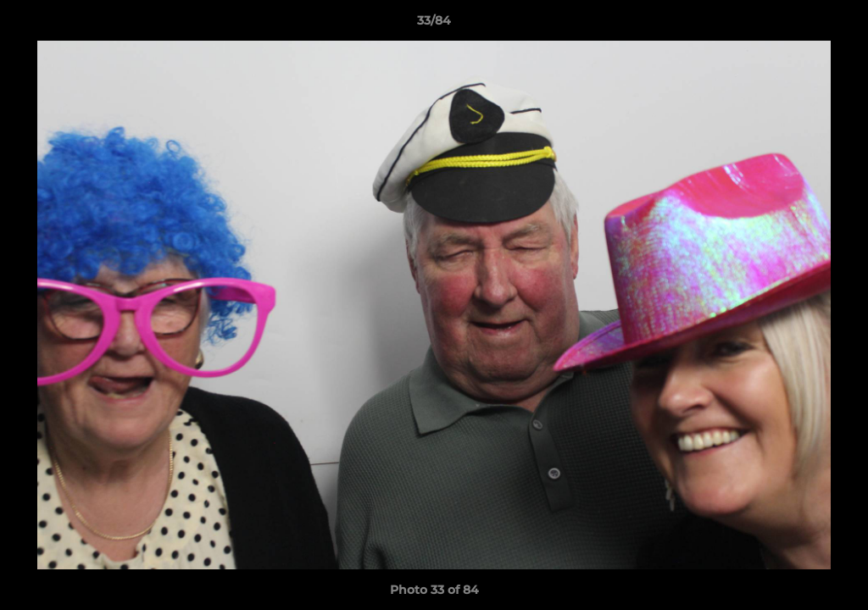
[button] (837, 25)
